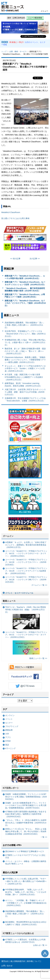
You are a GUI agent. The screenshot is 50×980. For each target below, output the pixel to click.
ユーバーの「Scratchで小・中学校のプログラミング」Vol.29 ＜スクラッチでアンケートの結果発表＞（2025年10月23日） (26, 571)
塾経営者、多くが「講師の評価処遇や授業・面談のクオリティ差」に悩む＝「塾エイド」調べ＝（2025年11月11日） (25, 351)
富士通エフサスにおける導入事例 (15, 218)
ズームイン (8, 536)
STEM (8, 741)
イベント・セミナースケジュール (19, 593)
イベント (9, 719)
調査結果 (9, 730)
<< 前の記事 (15, 259)
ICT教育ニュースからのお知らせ (18, 933)
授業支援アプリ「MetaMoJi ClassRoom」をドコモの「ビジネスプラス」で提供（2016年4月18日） (25, 303)
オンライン (10, 715)
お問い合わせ (7, 966)
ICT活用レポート (11, 788)
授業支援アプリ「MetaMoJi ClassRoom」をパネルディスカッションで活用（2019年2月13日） (25, 283)
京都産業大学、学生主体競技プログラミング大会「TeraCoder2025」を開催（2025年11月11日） (25, 399)
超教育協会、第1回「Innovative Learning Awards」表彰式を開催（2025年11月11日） (23, 385)
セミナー (9, 723)
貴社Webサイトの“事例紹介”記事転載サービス (25, 851)
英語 (7, 745)
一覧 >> (44, 837)
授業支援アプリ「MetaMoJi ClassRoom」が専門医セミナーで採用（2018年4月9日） (25, 296)
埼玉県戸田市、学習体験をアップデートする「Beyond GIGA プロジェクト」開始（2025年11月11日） (25, 334)
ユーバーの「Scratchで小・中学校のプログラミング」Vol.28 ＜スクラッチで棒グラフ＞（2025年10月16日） (26, 579)
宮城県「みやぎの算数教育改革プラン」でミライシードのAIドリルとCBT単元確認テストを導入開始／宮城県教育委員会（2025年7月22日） (26, 805)
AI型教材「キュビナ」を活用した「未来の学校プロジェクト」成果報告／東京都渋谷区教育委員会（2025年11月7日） (26, 545)
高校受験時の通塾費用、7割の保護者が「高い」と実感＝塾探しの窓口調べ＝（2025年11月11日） (25, 325)
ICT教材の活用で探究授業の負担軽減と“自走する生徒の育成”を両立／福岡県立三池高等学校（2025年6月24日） (26, 814)
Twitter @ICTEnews (25, 686)
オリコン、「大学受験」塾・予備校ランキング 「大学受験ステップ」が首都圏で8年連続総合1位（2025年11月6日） (26, 903)
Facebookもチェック (25, 676)
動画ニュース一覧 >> (38, 658)
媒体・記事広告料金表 (16, 18)
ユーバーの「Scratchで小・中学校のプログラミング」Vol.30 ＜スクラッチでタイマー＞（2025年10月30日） (26, 562)
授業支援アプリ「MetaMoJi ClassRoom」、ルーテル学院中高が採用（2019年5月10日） (25, 277)
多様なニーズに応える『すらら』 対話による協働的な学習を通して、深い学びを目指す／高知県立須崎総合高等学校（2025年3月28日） (26, 831)
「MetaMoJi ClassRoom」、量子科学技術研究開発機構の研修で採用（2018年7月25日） (25, 290)
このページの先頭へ (45, 953)
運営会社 (5, 961)
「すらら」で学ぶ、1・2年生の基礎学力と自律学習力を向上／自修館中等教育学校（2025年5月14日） (26, 823)
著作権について (33, 961)
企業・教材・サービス (18, 52)
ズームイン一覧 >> (39, 585)
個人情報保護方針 (18, 961)
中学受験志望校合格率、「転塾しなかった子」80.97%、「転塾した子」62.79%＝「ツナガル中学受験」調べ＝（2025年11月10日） (26, 892)
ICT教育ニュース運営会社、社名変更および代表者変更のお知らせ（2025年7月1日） (25, 941)
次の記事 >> (35, 259)
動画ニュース (9, 601)
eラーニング (10, 748)
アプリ (8, 737)
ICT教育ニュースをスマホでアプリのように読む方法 (25, 856)
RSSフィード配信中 (25, 667)
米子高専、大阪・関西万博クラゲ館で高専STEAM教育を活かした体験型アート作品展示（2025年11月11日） (24, 377)
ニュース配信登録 (35, 18)
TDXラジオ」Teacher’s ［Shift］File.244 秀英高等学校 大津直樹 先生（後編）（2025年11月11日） (26, 618)
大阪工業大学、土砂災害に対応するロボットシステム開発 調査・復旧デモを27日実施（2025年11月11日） (25, 392)
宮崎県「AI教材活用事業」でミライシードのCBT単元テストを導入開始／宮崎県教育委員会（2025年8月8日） (26, 797)
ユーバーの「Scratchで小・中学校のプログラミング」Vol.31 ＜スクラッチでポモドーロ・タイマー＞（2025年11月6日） (26, 554)
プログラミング (12, 726)
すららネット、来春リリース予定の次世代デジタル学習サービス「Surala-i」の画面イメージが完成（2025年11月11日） (25, 368)
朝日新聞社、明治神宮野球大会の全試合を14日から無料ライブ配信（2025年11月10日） (26, 923)
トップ (4, 52)
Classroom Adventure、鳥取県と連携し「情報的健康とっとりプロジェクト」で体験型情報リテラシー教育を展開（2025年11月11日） (25, 360)
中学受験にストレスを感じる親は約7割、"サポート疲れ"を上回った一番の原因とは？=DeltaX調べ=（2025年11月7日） (26, 881)
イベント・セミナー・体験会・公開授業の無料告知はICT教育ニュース (26, 863)
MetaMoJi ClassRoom (11, 212)
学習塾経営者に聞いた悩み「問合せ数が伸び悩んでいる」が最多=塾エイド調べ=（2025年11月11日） (25, 342)
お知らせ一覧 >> (40, 945)
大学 (7, 734)
